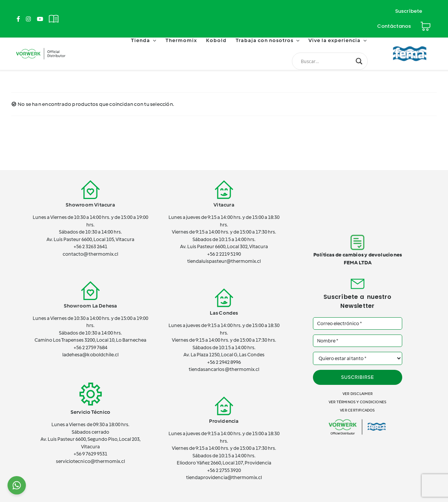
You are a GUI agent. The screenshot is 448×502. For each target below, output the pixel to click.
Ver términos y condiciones (358, 402)
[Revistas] (54, 14)
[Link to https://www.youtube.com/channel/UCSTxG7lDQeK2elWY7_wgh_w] (40, 19)
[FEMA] (410, 43)
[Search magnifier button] (359, 61)
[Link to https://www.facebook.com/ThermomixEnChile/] (18, 19)
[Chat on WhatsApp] (17, 485)
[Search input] (326, 61)
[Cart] (425, 23)
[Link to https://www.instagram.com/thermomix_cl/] (28, 19)
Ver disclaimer (358, 394)
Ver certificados (357, 410)
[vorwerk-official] (41, 48)
